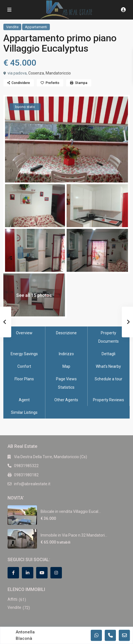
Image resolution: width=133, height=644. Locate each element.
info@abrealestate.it (32, 484)
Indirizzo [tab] (66, 354)
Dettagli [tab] (109, 354)
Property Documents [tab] (109, 337)
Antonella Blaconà (25, 635)
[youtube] (42, 573)
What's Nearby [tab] (108, 366)
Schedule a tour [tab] (109, 379)
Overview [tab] (24, 333)
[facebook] (13, 573)
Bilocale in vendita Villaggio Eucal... (71, 511)
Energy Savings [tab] (24, 354)
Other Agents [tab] (66, 400)
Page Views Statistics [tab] (66, 383)
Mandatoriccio (58, 73)
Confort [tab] (24, 366)
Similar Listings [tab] (24, 412)
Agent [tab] (24, 400)
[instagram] (56, 573)
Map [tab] (66, 366)
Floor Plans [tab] (24, 379)
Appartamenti (36, 27)
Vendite (12, 27)
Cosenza (36, 73)
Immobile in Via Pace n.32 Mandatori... (74, 535)
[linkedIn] (28, 573)
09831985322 (26, 466)
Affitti (12, 599)
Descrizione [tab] (66, 333)
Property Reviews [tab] (109, 400)
